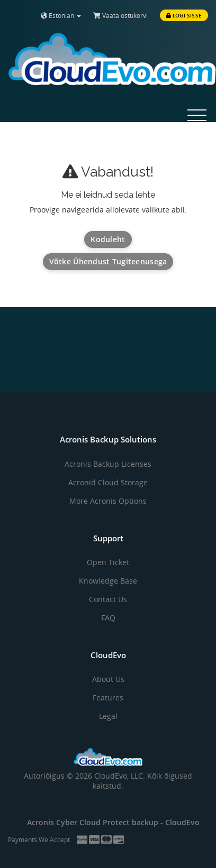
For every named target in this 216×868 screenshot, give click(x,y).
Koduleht (108, 239)
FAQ (108, 618)
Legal (108, 716)
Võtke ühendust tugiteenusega (108, 261)
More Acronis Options (108, 501)
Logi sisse (184, 15)
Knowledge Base (108, 581)
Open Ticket (108, 562)
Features (108, 698)
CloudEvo (182, 822)
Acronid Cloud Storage (108, 482)
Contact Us (108, 599)
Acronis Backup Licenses (108, 464)
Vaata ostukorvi (120, 16)
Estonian (61, 16)
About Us (108, 679)
